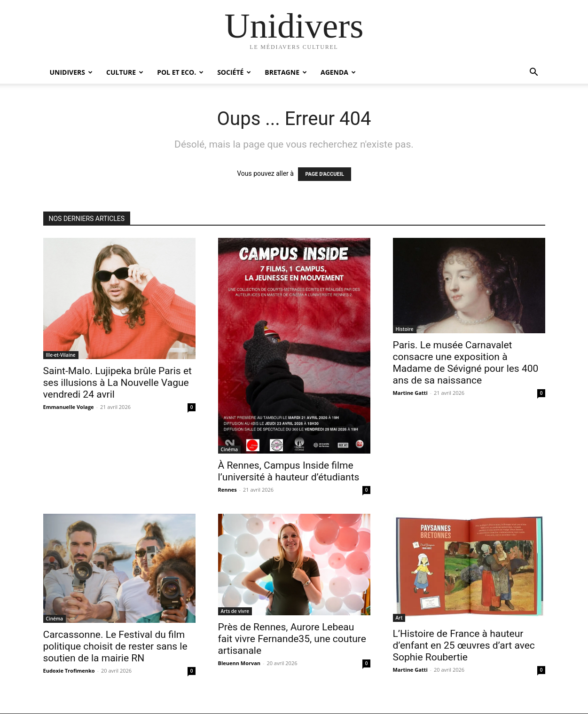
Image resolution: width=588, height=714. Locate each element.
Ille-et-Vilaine (61, 355)
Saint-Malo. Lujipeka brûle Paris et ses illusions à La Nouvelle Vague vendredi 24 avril (118, 383)
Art (399, 618)
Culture (125, 72)
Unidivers (71, 72)
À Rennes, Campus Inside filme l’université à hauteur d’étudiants (289, 471)
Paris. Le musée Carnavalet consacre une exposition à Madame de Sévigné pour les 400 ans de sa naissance (466, 363)
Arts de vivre (235, 611)
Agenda (338, 72)
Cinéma (230, 449)
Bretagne (286, 72)
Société (234, 72)
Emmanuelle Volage (69, 407)
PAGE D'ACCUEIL (325, 174)
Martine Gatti (410, 393)
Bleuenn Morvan (239, 663)
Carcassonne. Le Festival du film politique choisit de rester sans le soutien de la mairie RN (115, 646)
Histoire (405, 329)
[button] (534, 73)
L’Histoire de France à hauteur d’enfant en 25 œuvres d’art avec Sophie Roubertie (464, 645)
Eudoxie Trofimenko (69, 671)
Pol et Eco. (180, 72)
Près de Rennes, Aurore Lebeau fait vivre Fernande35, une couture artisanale (292, 639)
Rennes (227, 490)
